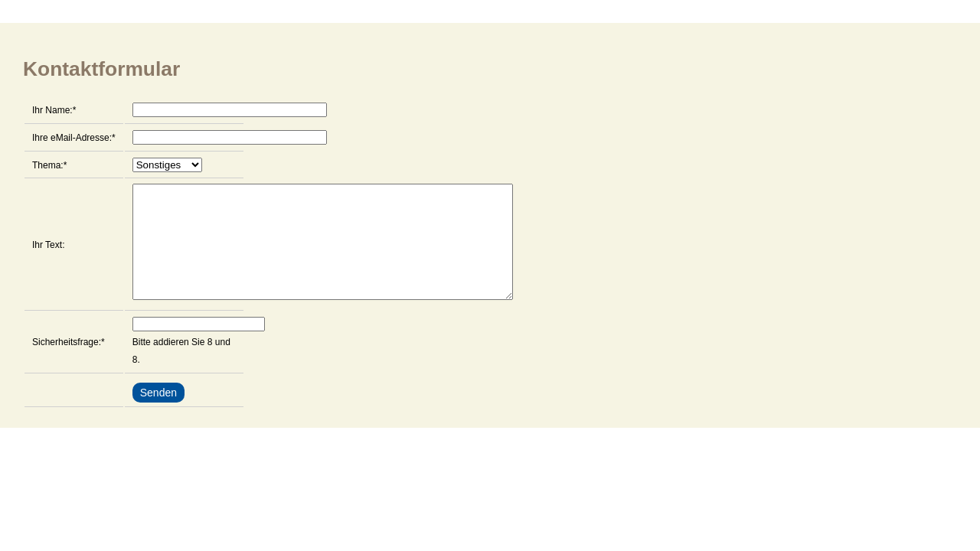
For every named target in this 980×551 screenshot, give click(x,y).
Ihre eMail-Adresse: (74, 136)
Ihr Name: (54, 109)
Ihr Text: (48, 256)
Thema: (49, 164)
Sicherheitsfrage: (69, 364)
